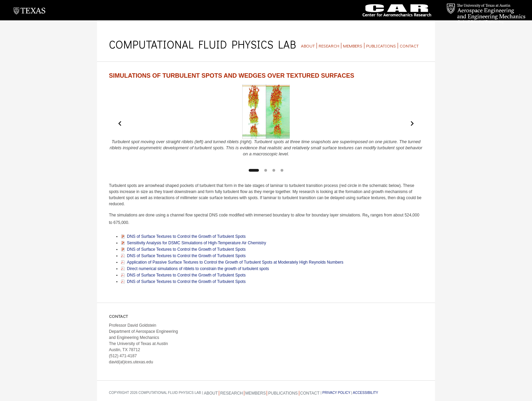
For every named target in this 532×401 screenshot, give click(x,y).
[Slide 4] (282, 170)
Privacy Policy (336, 393)
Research (329, 46)
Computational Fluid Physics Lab (202, 44)
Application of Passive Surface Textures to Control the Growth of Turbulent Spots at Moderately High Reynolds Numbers (235, 262)
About (308, 46)
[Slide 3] (274, 170)
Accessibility (365, 393)
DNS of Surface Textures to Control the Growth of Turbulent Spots (186, 236)
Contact (409, 46)
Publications (381, 46)
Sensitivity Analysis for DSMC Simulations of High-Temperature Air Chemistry (196, 243)
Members (353, 46)
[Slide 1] (254, 170)
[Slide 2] (266, 170)
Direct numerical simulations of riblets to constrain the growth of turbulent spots (198, 269)
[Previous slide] (120, 123)
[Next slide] (412, 123)
